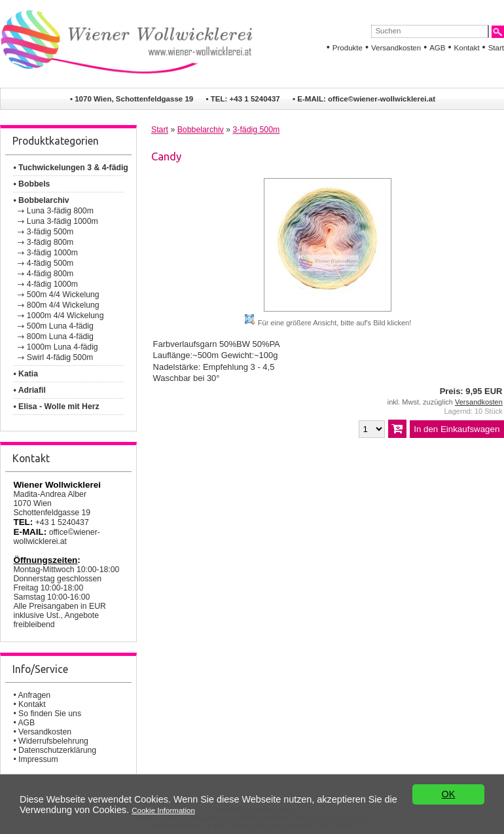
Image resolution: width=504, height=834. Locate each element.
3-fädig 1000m (52, 253)
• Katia (26, 374)
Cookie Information (163, 811)
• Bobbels (31, 184)
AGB (437, 48)
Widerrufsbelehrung (53, 741)
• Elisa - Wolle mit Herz (56, 407)
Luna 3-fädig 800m (60, 211)
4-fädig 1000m (52, 284)
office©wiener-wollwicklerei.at (382, 99)
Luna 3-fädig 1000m (63, 221)
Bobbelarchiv (201, 130)
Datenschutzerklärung (57, 750)
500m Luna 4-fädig (60, 326)
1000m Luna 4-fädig (63, 347)
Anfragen (34, 695)
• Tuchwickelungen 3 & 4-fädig (70, 168)
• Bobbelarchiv (41, 200)
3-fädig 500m (50, 232)
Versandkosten (396, 48)
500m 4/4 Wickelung (63, 295)
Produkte (348, 48)
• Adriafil (29, 390)
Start (496, 48)
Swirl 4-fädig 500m (60, 357)
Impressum (38, 759)
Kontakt (467, 48)
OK (449, 795)
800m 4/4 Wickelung (63, 305)
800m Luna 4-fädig (60, 336)
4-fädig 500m (50, 263)
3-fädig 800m (50, 242)
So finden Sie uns (50, 714)
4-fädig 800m (50, 274)
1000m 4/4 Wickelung (65, 316)
